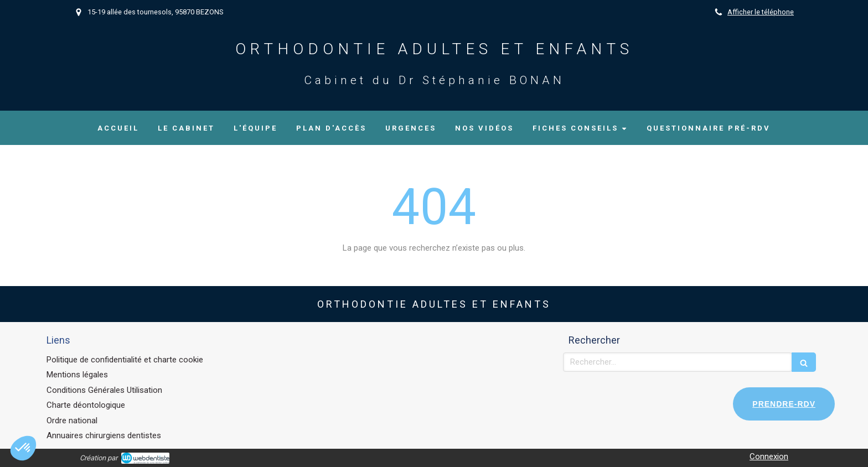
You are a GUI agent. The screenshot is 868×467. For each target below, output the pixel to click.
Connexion (769, 456)
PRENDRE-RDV (784, 404)
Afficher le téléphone (761, 12)
